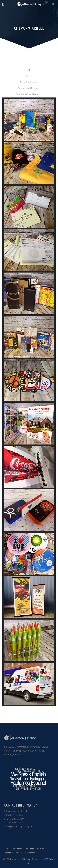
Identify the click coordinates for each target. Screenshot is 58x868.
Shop (18, 853)
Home (7, 849)
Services (41, 849)
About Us (17, 849)
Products (29, 849)
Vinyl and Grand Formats (29, 94)
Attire (29, 76)
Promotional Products (29, 88)
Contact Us (29, 853)
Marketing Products (29, 82)
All (29, 70)
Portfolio (8, 853)
